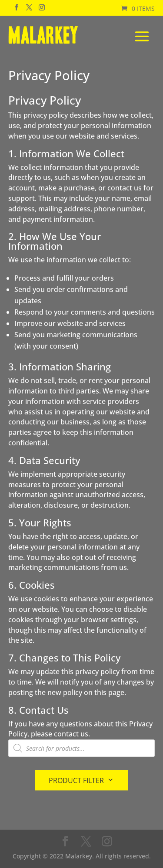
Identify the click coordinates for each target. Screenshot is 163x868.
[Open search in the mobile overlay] (82, 748)
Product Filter (76, 780)
